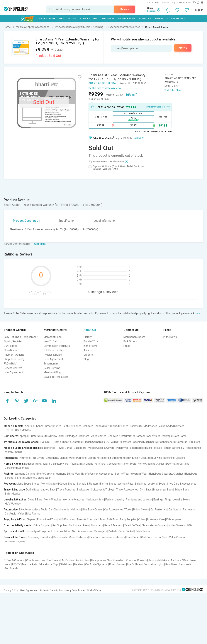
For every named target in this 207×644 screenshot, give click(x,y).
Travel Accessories (127, 490)
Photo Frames (117, 564)
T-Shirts (19, 478)
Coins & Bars (35, 500)
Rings (168, 500)
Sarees (9, 478)
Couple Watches (36, 560)
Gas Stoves (53, 560)
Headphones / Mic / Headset (108, 560)
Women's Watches (74, 500)
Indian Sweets (177, 525)
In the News (90, 346)
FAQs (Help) (11, 364)
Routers (45, 436)
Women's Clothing (25, 474)
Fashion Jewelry (115, 500)
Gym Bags (146, 490)
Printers (34, 436)
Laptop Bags (48, 490)
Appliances (108, 19)
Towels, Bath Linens (82, 464)
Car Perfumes (159, 510)
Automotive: (11, 510)
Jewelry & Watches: (15, 500)
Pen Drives (122, 448)
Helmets (76, 510)
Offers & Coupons (14, 560)
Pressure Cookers (136, 560)
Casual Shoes (67, 484)
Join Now (138, 138)
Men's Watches (53, 500)
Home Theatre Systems (68, 442)
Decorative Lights (154, 564)
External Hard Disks (141, 448)
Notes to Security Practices (55, 590)
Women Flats (125, 484)
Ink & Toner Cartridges (64, 436)
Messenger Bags (163, 490)
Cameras (182, 442)
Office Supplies (42, 525)
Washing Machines (144, 442)
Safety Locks (12, 494)
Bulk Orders (130, 341)
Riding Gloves (141, 510)
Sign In (199, 10)
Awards (88, 350)
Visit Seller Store (173, 90)
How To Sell (50, 341)
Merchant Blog (52, 372)
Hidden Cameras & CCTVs (99, 442)
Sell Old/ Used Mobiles (18, 430)
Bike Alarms (33, 514)
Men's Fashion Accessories (98, 474)
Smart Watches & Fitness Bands (182, 448)
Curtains (184, 464)
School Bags (182, 490)
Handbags (191, 474)
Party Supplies (128, 519)
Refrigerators (123, 442)
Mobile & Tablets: (14, 426)
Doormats (172, 464)
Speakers (194, 442)
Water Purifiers (77, 458)
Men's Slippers (49, 484)
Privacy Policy (11, 590)
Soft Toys (112, 519)
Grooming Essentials (40, 537)
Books (72, 525)
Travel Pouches (66, 490)
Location (151, 11)
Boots (162, 484)
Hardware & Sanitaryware (53, 464)
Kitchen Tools (128, 464)
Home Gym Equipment (39, 531)
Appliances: (11, 458)
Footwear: (10, 484)
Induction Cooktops (141, 458)
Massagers (100, 531)
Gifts (189, 525)
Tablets (134, 426)
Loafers (152, 484)
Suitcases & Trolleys (103, 490)
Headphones (48, 448)
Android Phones (34, 426)
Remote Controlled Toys (91, 519)
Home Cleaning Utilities (151, 464)
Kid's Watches (13, 504)
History (88, 337)
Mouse (158, 448)
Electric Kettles (96, 458)
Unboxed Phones (93, 426)
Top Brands (11, 568)
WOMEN (72, 19)
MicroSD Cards (13, 452)
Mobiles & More (46, 19)
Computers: (11, 436)
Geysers (180, 458)
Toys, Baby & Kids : (15, 519)
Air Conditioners (166, 442)
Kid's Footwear (67, 519)
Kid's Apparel (174, 519)
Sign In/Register (13, 341)
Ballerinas (140, 484)
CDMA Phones (149, 426)
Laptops (23, 436)
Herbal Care (161, 537)
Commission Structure (57, 346)
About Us (90, 330)
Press (127, 346)
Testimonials (51, 364)
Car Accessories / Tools (118, 510)
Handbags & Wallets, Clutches (166, 474)
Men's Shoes (135, 564)
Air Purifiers (83, 560)
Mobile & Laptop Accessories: (22, 448)
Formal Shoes (108, 484)
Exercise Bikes (62, 531)
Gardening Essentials (17, 468)
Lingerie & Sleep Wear (38, 478)
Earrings (158, 500)
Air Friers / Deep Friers (184, 560)
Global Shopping (177, 19)
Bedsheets (30, 464)
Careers (88, 355)
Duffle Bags (33, 490)
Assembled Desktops (160, 436)
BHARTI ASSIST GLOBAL (103, 83)
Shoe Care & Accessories (182, 484)
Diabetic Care (116, 531)
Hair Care (95, 537)
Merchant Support (134, 337)
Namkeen (83, 525)
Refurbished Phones (116, 426)
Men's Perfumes (78, 537)
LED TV (16, 564)
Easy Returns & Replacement (21, 337)
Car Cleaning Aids (59, 510)
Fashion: (9, 474)
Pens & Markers (114, 525)
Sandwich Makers (159, 560)
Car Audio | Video (15, 514)
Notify (183, 48)
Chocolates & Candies (154, 525)
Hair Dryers (38, 458)
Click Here (40, 244)
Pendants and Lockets (139, 500)
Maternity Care (156, 519)
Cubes (142, 519)
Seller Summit (52, 368)
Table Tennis (143, 531)
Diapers (31, 519)
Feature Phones (72, 426)
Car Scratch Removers (182, 510)
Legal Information (105, 221)
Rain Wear (171, 564)
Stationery (97, 525)
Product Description (27, 221)
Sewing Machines (164, 458)
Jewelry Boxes (181, 500)
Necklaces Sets (95, 500)
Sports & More (127, 19)
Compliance (78, 590)
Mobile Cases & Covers (101, 448)
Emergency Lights (56, 458)
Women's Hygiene (15, 541)
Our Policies (11, 346)
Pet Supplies (60, 525)
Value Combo (177, 537)
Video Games (99, 436)
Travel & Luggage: (15, 490)
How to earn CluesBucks (157, 107)
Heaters (79, 564)
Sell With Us (153, 3)
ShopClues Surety (14, 359)
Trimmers (24, 458)
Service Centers (13, 368)
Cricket (130, 531)
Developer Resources (56, 377)
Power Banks (64, 448)
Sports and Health (15, 531)
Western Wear (139, 474)
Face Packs (133, 537)
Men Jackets (30, 564)
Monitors (84, 436)
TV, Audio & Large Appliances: (22, 442)
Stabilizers (66, 564)
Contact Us (167, 3)
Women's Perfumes (113, 537)
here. (198, 313)
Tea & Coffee (132, 525)
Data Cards (180, 436)
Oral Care (147, 537)
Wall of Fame (94, 590)
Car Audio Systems (96, 564)
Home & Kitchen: (14, 464)
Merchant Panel (53, 337)
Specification (67, 221)
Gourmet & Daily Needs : (18, 525)
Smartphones (53, 426)
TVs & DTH (46, 442)
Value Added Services (172, 426)
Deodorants (60, 537)
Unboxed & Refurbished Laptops (127, 436)
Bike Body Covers (93, 510)
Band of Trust (91, 341)
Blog (86, 359)
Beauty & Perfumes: (16, 537)
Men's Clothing (46, 474)
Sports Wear (122, 474)
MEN (62, 19)
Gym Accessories (82, 531)
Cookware (113, 464)
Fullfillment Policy (54, 350)
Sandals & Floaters (88, 484)
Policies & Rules (53, 355)
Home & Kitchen (89, 19)
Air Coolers (68, 560)
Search (125, 9)
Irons (8, 564)
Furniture (100, 464)
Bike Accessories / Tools (33, 510)
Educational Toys (47, 519)
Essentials (145, 19)
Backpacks (80, 448)
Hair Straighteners (117, 458)
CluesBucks (10, 350)
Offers (159, 19)
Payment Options (14, 355)
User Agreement (13, 372)
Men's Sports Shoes (28, 484)
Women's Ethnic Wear (68, 474)
